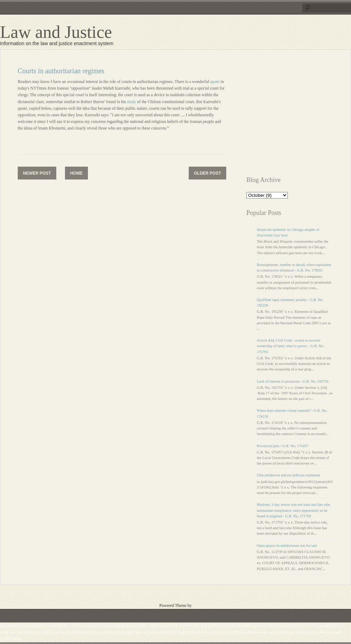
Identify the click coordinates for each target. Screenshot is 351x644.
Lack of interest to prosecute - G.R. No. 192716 (293, 381)
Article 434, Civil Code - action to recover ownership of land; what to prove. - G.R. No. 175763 (291, 346)
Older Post (207, 173)
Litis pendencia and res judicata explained (288, 475)
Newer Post (37, 173)
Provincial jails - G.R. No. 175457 (283, 446)
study (132, 102)
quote (215, 82)
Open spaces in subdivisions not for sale (287, 545)
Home (76, 173)
